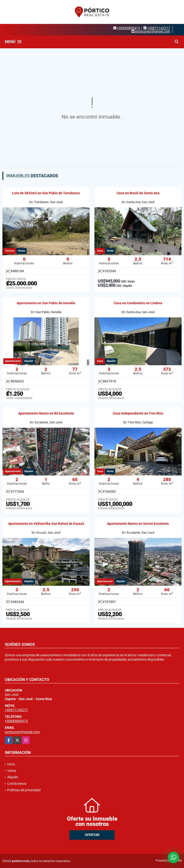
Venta (12, 771)
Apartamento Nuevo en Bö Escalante (46, 413)
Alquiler (13, 777)
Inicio (11, 764)
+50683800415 (128, 28)
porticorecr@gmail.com (22, 732)
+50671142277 (159, 28)
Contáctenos (17, 784)
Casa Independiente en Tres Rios (138, 413)
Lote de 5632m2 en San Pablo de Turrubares (46, 193)
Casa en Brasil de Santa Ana (138, 193)
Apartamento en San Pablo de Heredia (46, 303)
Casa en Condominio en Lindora (138, 303)
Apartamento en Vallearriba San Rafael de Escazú (46, 524)
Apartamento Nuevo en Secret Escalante (138, 524)
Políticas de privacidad (24, 790)
